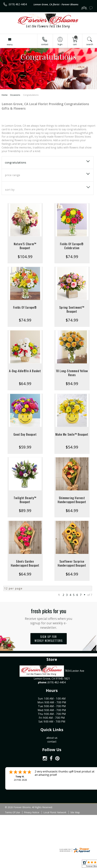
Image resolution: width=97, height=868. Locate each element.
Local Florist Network (55, 812)
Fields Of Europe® (25, 307)
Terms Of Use (12, 812)
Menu (10, 44)
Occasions (15, 95)
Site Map (75, 812)
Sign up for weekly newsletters (49, 639)
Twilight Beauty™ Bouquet (25, 500)
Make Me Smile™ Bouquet (72, 434)
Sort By (10, 190)
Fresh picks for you (49, 618)
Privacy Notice (32, 812)
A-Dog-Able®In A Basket (25, 371)
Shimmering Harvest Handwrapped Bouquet (72, 500)
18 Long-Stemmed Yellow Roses (72, 373)
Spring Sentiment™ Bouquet (72, 309)
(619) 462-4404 (18, 4)
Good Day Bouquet (25, 434)
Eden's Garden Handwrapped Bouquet (25, 563)
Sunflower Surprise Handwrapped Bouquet (72, 563)
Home (5, 95)
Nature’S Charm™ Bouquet (25, 246)
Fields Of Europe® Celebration (72, 246)
